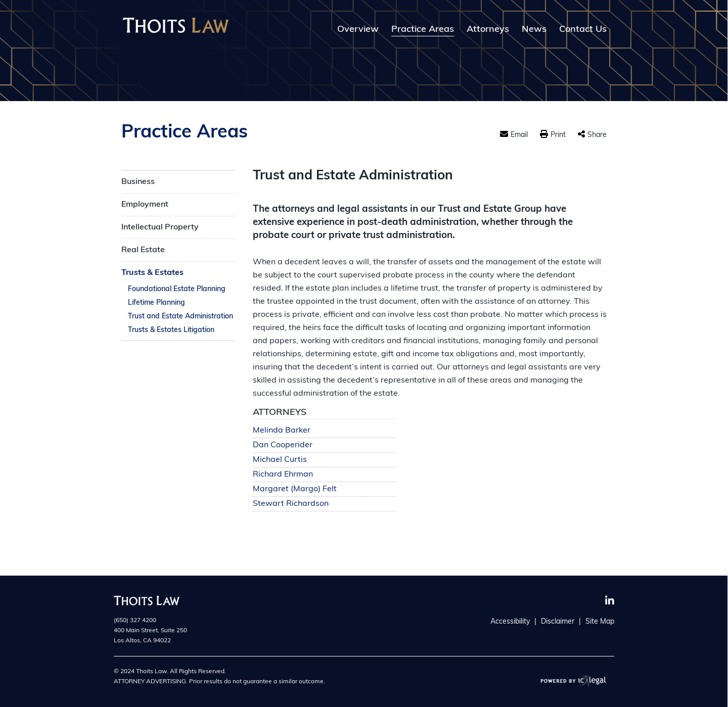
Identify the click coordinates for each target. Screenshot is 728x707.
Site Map (600, 622)
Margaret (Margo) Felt (295, 489)
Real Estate (143, 250)
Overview (358, 30)
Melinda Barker (282, 431)
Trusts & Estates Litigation (171, 330)
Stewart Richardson (291, 504)
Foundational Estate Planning (177, 289)
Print (558, 135)
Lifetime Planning (156, 303)
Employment (145, 205)
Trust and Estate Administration (180, 317)
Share (597, 135)
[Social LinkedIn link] (610, 601)
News (534, 30)
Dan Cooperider (283, 445)
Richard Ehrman (283, 475)
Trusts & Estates (152, 273)
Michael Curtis (280, 460)
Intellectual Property (160, 227)
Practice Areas (423, 30)
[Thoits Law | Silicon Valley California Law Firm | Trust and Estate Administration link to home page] (176, 25)
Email (519, 135)
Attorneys (488, 30)
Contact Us (583, 30)
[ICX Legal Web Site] (574, 680)
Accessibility (510, 622)
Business (138, 182)
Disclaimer (558, 622)
